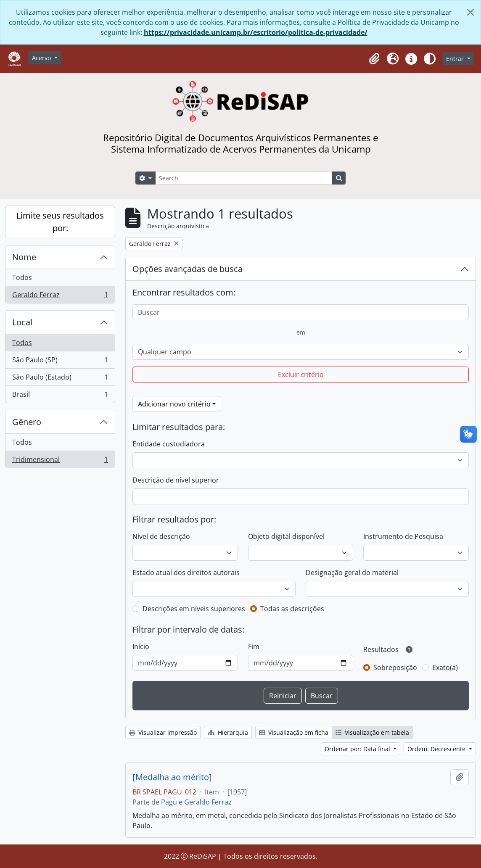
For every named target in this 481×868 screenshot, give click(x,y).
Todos (22, 277)
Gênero (27, 422)
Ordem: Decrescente (437, 749)
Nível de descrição (161, 536)
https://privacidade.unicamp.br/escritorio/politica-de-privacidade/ (256, 32)
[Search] (244, 178)
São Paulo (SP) (60, 362)
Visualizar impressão (163, 732)
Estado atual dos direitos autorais (186, 573)
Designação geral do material (352, 573)
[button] (374, 59)
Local (22, 322)
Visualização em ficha (294, 732)
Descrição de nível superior (176, 480)
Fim (254, 646)
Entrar (456, 59)
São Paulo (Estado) (60, 379)
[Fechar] (470, 12)
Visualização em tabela (372, 732)
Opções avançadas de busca (188, 269)
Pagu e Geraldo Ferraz (196, 802)
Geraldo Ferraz (60, 296)
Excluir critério (301, 375)
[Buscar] (301, 312)
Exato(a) (445, 667)
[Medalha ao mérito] (172, 777)
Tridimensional (60, 461)
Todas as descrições (292, 609)
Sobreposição (395, 667)
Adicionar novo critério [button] (174, 404)
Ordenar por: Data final (358, 749)
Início (141, 646)
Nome (24, 257)
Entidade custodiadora (169, 444)
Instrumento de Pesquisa (403, 536)
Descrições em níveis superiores (194, 609)
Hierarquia (228, 732)
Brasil (60, 396)
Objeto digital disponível (286, 536)
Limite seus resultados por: (60, 222)
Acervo (42, 58)
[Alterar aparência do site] (430, 59)
